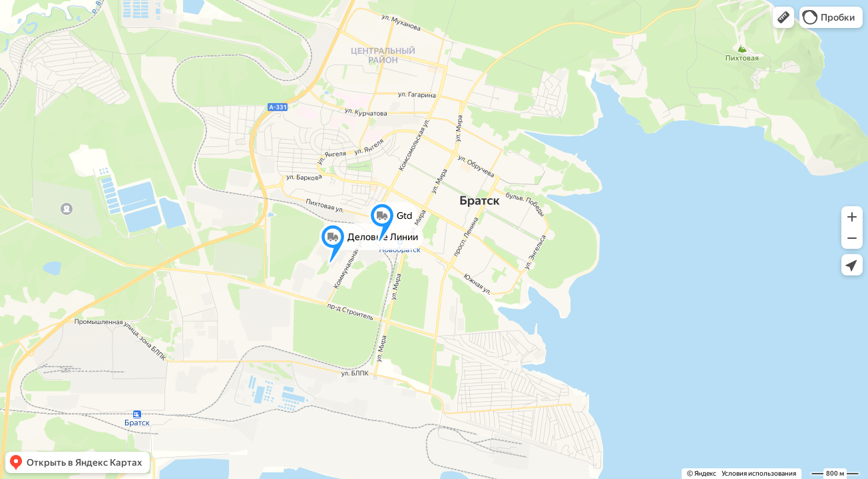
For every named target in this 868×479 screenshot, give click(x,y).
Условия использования (759, 473)
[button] (783, 17)
